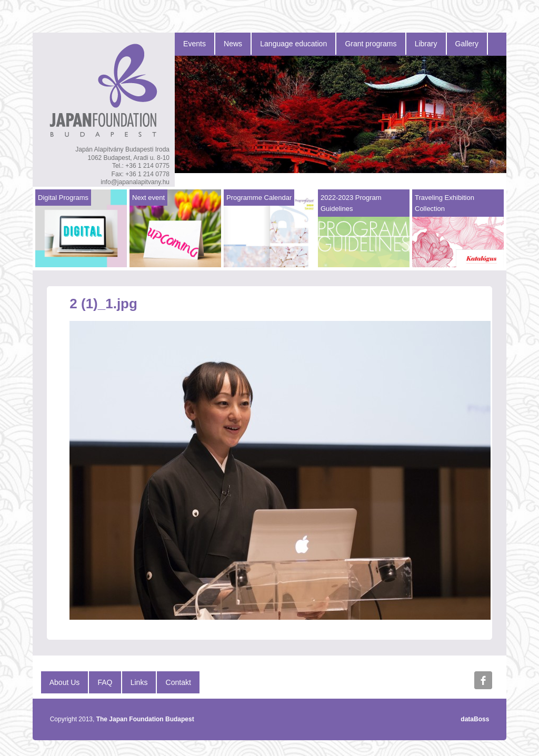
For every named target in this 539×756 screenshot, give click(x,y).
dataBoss (475, 719)
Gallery (467, 44)
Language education (293, 44)
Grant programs (371, 44)
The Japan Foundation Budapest (145, 719)
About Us (65, 682)
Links (139, 682)
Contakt (178, 682)
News (233, 44)
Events (194, 44)
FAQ (105, 682)
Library (426, 44)
